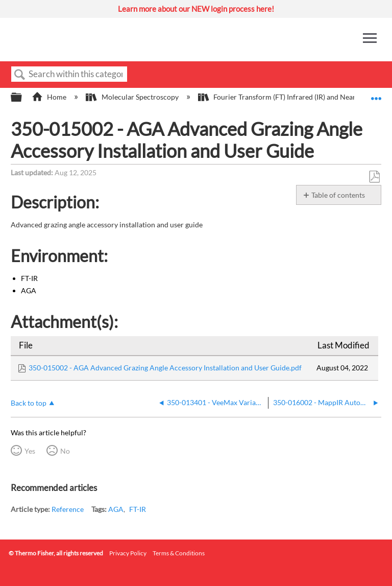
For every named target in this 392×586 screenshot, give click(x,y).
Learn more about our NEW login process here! (196, 9)
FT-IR (138, 509)
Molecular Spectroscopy (133, 97)
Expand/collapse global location (376, 94)
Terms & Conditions (179, 553)
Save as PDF (374, 177)
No (65, 451)
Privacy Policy (128, 553)
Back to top (29, 403)
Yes (30, 451)
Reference (68, 509)
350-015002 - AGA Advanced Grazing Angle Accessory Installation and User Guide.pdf (165, 368)
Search (20, 75)
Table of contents (338, 195)
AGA (116, 509)
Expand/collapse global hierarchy (23, 98)
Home (50, 97)
